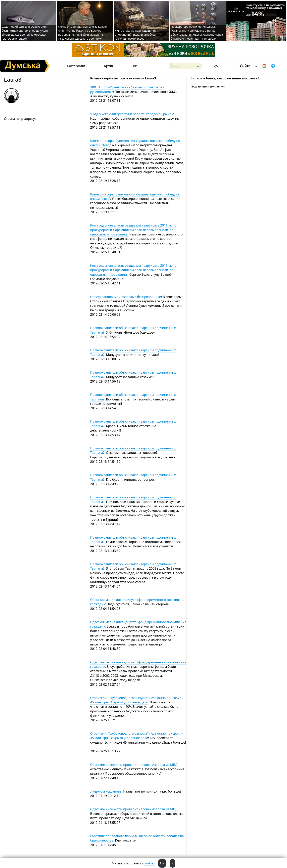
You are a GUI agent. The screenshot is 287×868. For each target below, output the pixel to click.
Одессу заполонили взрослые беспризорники (126, 297)
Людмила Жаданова (106, 791)
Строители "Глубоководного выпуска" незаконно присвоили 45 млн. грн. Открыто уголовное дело (137, 700)
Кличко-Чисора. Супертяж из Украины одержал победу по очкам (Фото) (135, 143)
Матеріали (76, 66)
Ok (162, 863)
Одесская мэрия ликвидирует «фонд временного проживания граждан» (138, 602)
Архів (108, 66)
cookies (149, 863)
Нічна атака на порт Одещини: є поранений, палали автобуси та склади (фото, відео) (135, 35)
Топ (134, 66)
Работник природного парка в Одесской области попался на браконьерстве (137, 838)
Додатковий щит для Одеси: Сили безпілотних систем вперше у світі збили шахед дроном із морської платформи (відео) (25, 33)
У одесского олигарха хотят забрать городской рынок (132, 114)
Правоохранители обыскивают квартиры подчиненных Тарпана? (133, 330)
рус (216, 65)
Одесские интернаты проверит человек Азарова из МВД (134, 765)
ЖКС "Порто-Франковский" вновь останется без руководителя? (127, 89)
